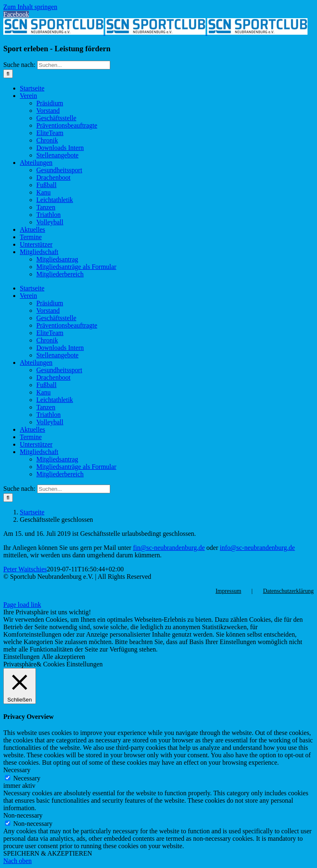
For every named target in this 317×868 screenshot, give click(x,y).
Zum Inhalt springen (30, 7)
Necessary (27, 778)
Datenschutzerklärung (288, 591)
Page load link (22, 605)
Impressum (228, 591)
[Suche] (8, 74)
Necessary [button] (17, 770)
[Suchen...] (74, 65)
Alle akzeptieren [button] (63, 657)
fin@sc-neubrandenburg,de (169, 548)
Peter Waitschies (25, 569)
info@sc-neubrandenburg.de (258, 548)
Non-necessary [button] (23, 815)
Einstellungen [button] (21, 657)
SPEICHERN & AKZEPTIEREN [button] (48, 853)
